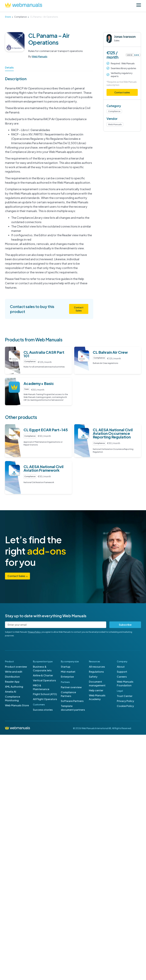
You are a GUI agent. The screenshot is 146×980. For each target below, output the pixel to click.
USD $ (130, 55)
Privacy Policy (34, 632)
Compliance (20, 17)
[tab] (9, 68)
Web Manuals (40, 56)
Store (8, 17)
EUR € (137, 55)
